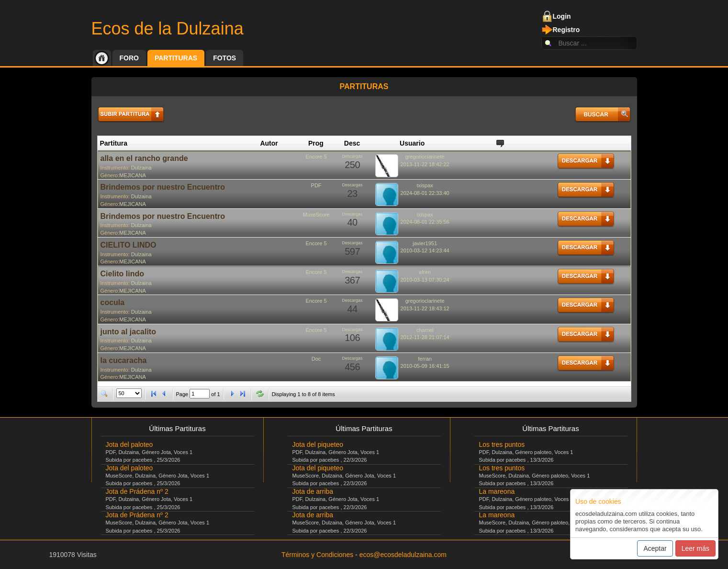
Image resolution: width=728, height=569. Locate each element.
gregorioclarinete (425, 157)
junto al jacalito (128, 332)
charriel (425, 330)
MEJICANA (133, 175)
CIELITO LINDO (129, 245)
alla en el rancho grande (144, 158)
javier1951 (425, 243)
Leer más (695, 548)
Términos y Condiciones (317, 555)
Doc (316, 359)
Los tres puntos (502, 444)
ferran (425, 359)
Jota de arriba (313, 491)
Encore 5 (316, 157)
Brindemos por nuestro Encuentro (163, 187)
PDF (316, 185)
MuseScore (316, 215)
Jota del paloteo (129, 444)
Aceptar (655, 548)
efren (425, 272)
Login (562, 16)
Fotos (224, 58)
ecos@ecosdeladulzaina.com (403, 555)
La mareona (497, 491)
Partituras (176, 58)
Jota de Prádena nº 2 (137, 491)
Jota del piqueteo (318, 444)
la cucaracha (124, 360)
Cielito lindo (123, 274)
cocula (113, 302)
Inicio (102, 58)
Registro (566, 30)
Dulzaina (141, 168)
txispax (425, 185)
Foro (129, 58)
